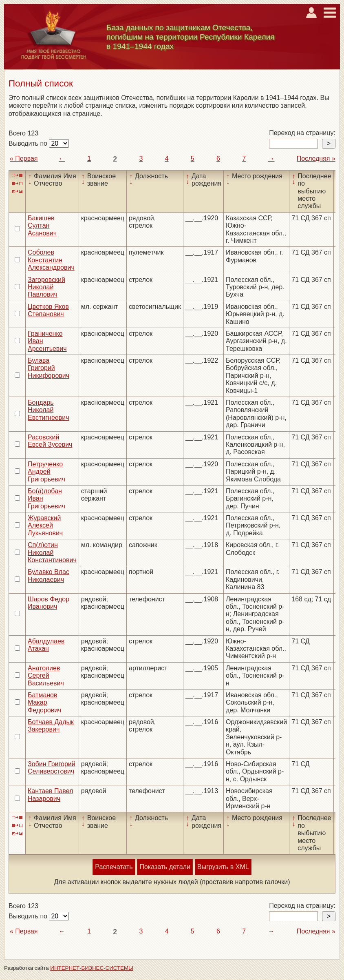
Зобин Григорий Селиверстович (52, 768)
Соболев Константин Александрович (51, 260)
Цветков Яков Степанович (48, 310)
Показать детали (165, 867)
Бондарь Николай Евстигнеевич (49, 410)
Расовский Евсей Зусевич (50, 441)
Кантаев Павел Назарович (50, 795)
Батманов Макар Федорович (45, 703)
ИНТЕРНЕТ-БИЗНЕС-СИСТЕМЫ (92, 968)
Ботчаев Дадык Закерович (51, 726)
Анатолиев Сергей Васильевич (46, 676)
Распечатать (114, 867)
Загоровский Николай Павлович (46, 287)
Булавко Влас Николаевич (49, 575)
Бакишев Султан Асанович (42, 226)
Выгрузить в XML (223, 867)
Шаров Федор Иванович (49, 603)
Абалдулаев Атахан (46, 645)
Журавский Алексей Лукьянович (45, 525)
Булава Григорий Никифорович (49, 368)
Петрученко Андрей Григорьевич (46, 472)
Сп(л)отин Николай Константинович (52, 552)
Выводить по (29, 143)
